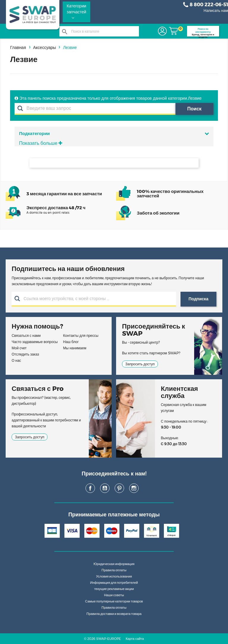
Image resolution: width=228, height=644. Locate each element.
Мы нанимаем (75, 348)
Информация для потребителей (114, 583)
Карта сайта (135, 639)
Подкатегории (114, 133)
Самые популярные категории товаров (114, 601)
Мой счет (19, 348)
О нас (16, 360)
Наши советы (114, 595)
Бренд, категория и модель (203, 32)
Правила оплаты (114, 570)
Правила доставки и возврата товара (114, 614)
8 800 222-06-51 (206, 5)
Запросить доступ (140, 364)
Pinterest (119, 488)
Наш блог (71, 342)
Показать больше (41, 143)
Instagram (134, 488)
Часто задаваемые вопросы (35, 342)
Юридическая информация (114, 564)
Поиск (194, 109)
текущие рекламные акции (114, 589)
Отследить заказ (25, 354)
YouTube (105, 488)
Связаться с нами (26, 336)
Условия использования (114, 576)
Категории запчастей (77, 12)
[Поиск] (99, 31)
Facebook (90, 488)
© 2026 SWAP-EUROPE (102, 639)
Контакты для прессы (81, 336)
